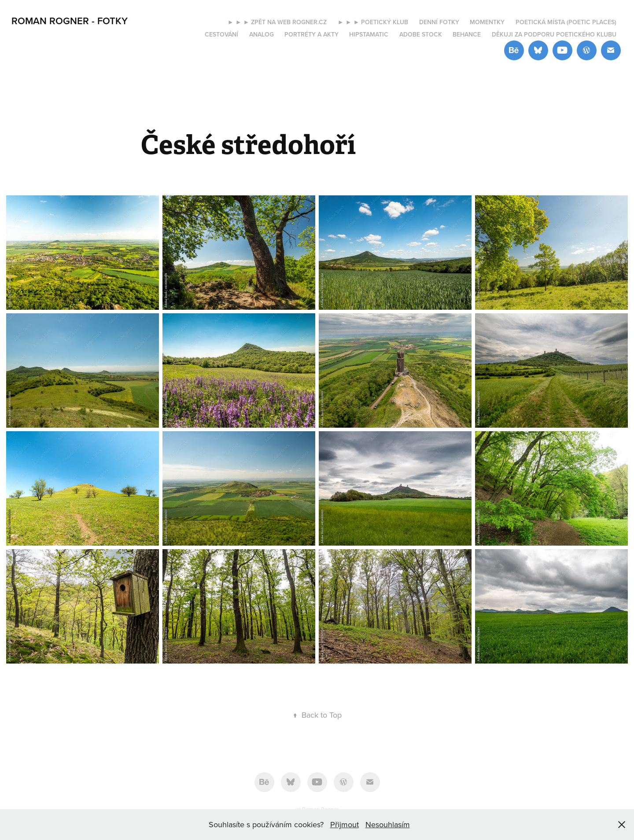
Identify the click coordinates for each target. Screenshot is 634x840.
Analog (262, 34)
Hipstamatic (369, 34)
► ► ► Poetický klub (373, 22)
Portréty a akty (311, 34)
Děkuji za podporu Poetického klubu (554, 34)
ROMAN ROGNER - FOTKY (70, 21)
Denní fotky (439, 22)
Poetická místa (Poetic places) (566, 22)
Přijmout (345, 824)
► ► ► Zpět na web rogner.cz (277, 22)
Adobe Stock (421, 34)
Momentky (487, 22)
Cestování (221, 34)
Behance (467, 34)
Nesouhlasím (388, 824)
